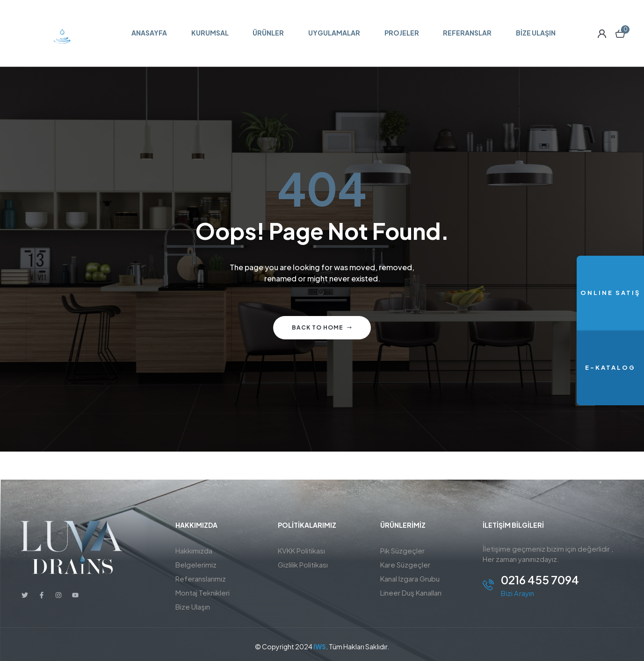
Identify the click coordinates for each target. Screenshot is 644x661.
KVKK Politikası (301, 550)
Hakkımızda (194, 550)
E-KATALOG (610, 367)
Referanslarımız (201, 578)
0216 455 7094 (540, 580)
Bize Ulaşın (193, 607)
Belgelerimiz (196, 564)
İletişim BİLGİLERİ (513, 525)
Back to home (322, 327)
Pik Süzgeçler (402, 550)
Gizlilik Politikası (303, 564)
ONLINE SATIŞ (610, 293)
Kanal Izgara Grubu (410, 578)
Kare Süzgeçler (405, 564)
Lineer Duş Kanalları (411, 593)
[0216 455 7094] (488, 585)
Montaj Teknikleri (203, 593)
